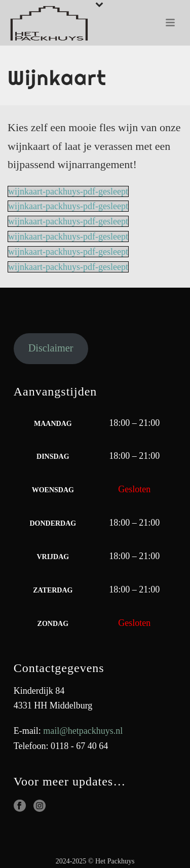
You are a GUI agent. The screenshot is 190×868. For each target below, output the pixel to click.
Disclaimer (51, 348)
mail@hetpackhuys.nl (83, 731)
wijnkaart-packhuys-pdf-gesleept (68, 191)
